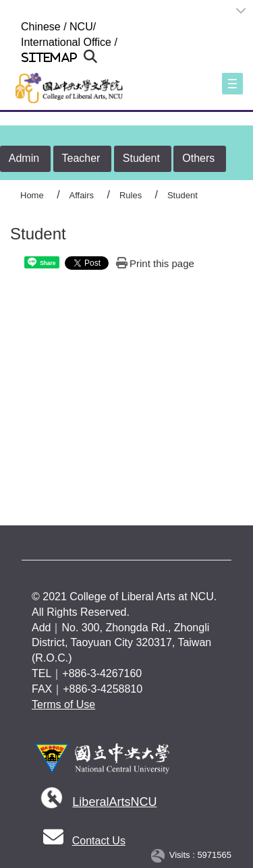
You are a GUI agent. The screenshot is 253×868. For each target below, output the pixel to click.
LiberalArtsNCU (114, 802)
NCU (81, 27)
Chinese (41, 27)
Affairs (81, 195)
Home (32, 195)
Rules (131, 195)
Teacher (81, 158)
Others (198, 158)
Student (141, 158)
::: (15, 27)
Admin (24, 158)
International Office (66, 42)
